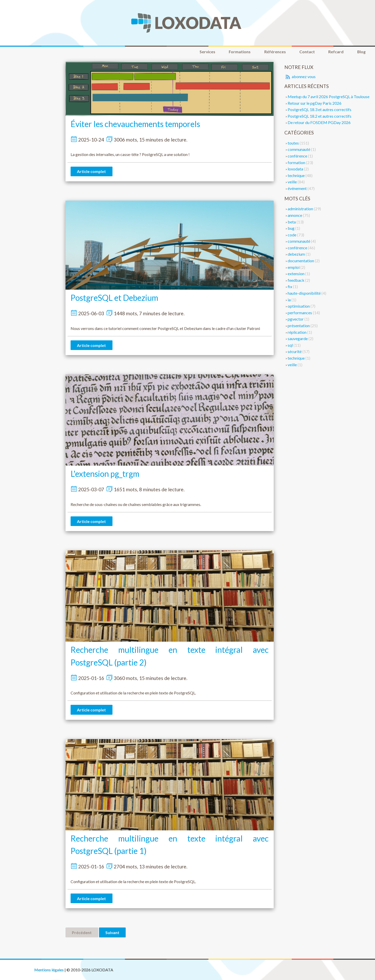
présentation (299, 326)
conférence (298, 156)
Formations (238, 52)
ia (290, 300)
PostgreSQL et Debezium (114, 298)
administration (301, 209)
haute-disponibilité (305, 293)
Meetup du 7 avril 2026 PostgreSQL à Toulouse (329, 97)
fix (290, 287)
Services (205, 52)
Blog (361, 52)
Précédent (82, 933)
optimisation (299, 306)
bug (291, 228)
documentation (301, 261)
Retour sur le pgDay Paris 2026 (315, 103)
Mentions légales (49, 970)
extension (296, 274)
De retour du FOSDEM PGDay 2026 (319, 123)
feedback (296, 280)
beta (292, 222)
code (292, 235)
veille (293, 182)
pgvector (296, 319)
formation (297, 162)
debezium (297, 254)
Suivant (113, 933)
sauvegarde (298, 339)
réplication (297, 332)
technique (297, 175)
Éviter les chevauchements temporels (135, 124)
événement (298, 188)
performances (300, 313)
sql (291, 345)
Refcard (335, 52)
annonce (295, 215)
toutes (294, 143)
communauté (299, 150)
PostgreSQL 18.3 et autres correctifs (320, 110)
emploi (294, 267)
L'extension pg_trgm (105, 474)
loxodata (296, 169)
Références (273, 52)
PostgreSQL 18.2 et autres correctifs (320, 116)
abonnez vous (300, 77)
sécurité (295, 352)
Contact (306, 52)
